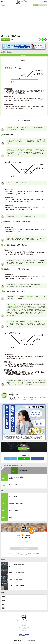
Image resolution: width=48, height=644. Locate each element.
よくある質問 (24, 629)
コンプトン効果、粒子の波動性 (17, 565)
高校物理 (3, 593)
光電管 (11, 518)
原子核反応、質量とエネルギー (17, 586)
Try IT (24, 2)
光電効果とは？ (23, 471)
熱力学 (4, 600)
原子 (2, 491)
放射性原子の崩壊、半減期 (16, 579)
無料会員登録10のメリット (24, 624)
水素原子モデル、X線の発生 (16, 572)
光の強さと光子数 (14, 511)
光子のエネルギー (14, 485)
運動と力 (4, 596)
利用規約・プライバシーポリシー (26, 552)
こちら (21, 554)
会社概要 (24, 626)
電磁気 (4, 608)
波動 (3, 604)
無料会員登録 (44, 2)
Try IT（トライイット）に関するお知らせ (24, 632)
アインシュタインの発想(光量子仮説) (16, 478)
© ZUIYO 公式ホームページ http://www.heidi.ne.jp (24, 640)
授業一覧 (24, 630)
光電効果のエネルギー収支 (16, 503)
